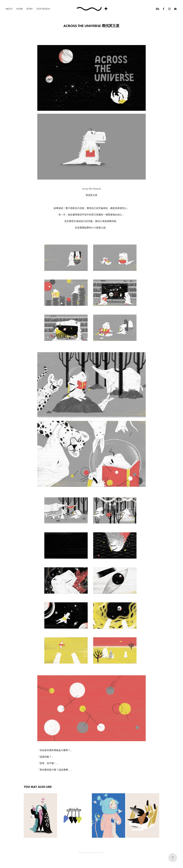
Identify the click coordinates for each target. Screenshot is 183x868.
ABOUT (9, 9)
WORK (20, 9)
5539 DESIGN (43, 9)
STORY (29, 9)
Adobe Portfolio (97, 852)
